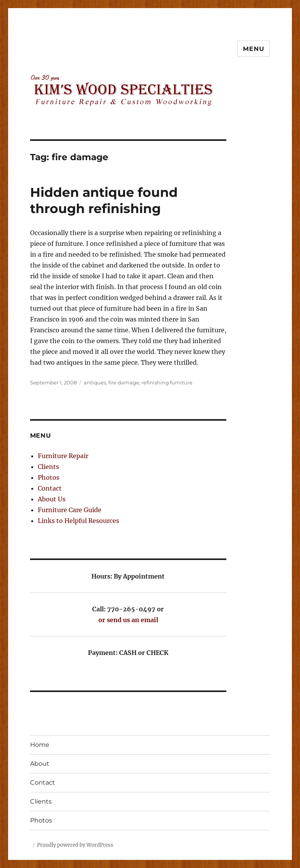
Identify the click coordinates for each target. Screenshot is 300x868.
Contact (50, 488)
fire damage (124, 382)
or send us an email (128, 620)
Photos (49, 477)
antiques (95, 382)
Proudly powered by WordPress (75, 845)
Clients (48, 467)
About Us (52, 499)
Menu (254, 49)
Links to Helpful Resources (78, 521)
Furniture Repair (63, 456)
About (40, 764)
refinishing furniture (167, 382)
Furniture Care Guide (70, 510)
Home (40, 745)
